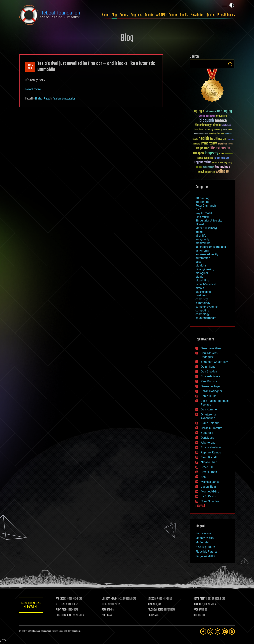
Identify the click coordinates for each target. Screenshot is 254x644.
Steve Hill (207, 467)
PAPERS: (107, 615)
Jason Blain (208, 487)
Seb (203, 477)
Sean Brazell (209, 457)
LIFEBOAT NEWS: (110, 599)
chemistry (202, 299)
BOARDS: (198, 604)
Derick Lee (207, 438)
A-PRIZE (161, 15)
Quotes (210, 15)
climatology (203, 303)
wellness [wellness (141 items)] (222, 171)
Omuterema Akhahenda (208, 416)
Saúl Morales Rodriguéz (209, 355)
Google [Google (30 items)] (195, 139)
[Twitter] (210, 631)
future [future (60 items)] (221, 134)
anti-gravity (203, 239)
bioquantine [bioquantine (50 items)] (221, 116)
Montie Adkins (210, 492)
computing (202, 310)
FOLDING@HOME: (156, 610)
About (105, 15)
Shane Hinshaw (211, 447)
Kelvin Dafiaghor (211, 391)
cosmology (202, 314)
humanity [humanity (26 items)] (230, 139)
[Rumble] (232, 631)
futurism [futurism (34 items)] (228, 134)
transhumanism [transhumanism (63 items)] (206, 172)
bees (198, 262)
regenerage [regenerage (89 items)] (221, 158)
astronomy (202, 251)
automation (203, 258)
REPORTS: (107, 610)
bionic (199, 277)
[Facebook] (203, 631)
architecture (203, 243)
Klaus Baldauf (210, 423)
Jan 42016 (30, 67)
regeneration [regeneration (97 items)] (203, 162)
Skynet (200, 224)
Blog (114, 15)
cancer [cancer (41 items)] (207, 130)
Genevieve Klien (211, 348)
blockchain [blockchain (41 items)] (226, 125)
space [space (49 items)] (199, 167)
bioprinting (202, 280)
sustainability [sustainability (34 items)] (209, 167)
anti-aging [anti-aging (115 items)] (225, 111)
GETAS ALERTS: (201, 599)
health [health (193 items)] (204, 139)
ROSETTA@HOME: (66, 615)
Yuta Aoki (207, 433)
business (201, 295)
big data (201, 265)
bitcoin (200, 288)
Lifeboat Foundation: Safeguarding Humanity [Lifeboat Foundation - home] (50, 15)
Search (230, 64)
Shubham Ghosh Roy (214, 362)
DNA (198, 209)
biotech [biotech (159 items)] (221, 121)
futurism (57, 99)
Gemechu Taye (210, 386)
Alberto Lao (208, 443)
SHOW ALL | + (201, 506)
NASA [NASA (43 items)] (222, 154)
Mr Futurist (202, 542)
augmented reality (207, 254)
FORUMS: (153, 615)
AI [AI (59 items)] (204, 112)
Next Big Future (205, 547)
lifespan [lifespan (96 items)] (198, 153)
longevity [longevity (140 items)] (212, 153)
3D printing (202, 198)
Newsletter (197, 15)
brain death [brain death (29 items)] (199, 130)
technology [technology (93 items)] (223, 167)
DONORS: (152, 604)
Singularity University (209, 221)
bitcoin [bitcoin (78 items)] (217, 125)
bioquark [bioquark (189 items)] (207, 121)
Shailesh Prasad (42, 99)
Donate (173, 15)
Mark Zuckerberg (206, 228)
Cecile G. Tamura (212, 428)
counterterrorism (206, 318)
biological (202, 273)
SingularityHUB (205, 556)
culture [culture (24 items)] (225, 130)
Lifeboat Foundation (42, 631)
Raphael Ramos (211, 452)
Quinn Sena (208, 367)
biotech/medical (206, 284)
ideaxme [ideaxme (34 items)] (197, 144)
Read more (33, 89)
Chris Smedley (210, 501)
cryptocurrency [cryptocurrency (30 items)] (216, 130)
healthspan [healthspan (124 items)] (218, 139)
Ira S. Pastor (209, 496)
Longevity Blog (205, 538)
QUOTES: (198, 615)
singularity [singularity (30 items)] (228, 163)
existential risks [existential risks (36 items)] (201, 134)
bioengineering (205, 269)
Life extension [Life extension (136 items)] (220, 148)
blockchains (203, 292)
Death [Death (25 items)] (230, 130)
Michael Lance (210, 482)
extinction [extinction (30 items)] (213, 134)
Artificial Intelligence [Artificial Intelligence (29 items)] (207, 116)
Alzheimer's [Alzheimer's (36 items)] (211, 112)
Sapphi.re (76, 631)
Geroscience (203, 533)
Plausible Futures (206, 552)
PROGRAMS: (199, 610)
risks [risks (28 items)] (221, 163)
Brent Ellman (209, 472)
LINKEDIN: (153, 599)
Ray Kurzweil (204, 213)
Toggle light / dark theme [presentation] (232, 5)
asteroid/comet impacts (211, 247)
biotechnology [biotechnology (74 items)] (203, 125)
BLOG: (105, 604)
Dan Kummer (209, 409)
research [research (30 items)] (216, 163)
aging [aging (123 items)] (198, 111)
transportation (69, 99)
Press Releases (226, 15)
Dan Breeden (209, 371)
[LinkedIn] (218, 631)
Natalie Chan (209, 462)
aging (199, 232)
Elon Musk (202, 217)
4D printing (202, 202)
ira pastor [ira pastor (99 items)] (202, 148)
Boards (124, 15)
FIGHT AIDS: (63, 610)
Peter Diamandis (206, 206)
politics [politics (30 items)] (200, 158)
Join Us (184, 15)
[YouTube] (225, 631)
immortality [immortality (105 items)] (209, 143)
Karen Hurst (208, 396)
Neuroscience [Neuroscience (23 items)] (229, 154)
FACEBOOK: (62, 599)
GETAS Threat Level (32, 606)
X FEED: (61, 604)
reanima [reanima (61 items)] (208, 158)
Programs (136, 15)
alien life (201, 236)
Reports (149, 15)
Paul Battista (209, 381)
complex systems (206, 307)
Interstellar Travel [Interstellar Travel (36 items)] (225, 144)
